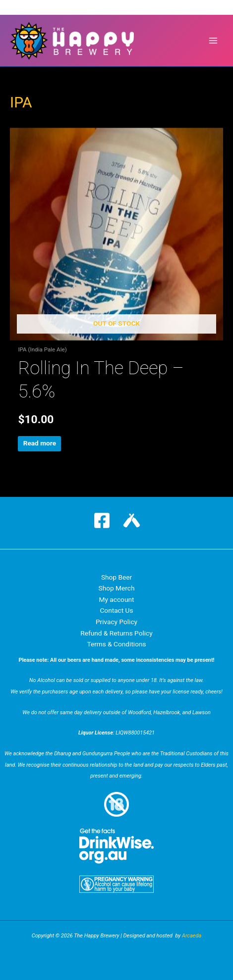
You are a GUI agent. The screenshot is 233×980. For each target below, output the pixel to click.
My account (117, 599)
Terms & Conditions (116, 644)
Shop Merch (117, 588)
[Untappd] (132, 520)
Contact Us (116, 610)
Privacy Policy (116, 622)
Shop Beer (116, 577)
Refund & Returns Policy (116, 633)
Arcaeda (192, 936)
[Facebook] (102, 520)
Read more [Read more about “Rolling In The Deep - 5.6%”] (40, 443)
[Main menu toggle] (213, 41)
